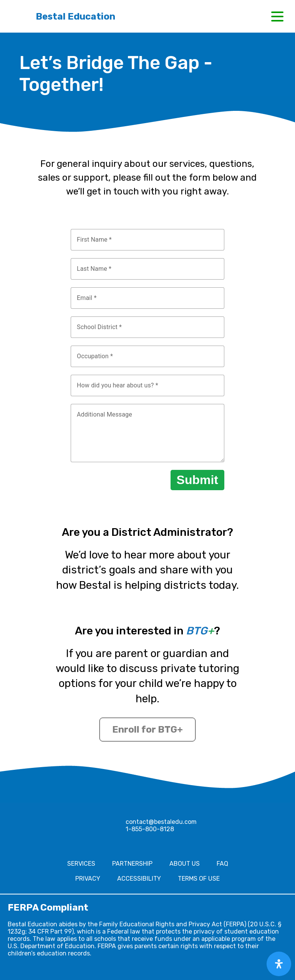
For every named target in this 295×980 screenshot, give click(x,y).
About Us (185, 864)
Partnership (132, 864)
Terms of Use (199, 879)
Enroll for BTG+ (147, 730)
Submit (197, 480)
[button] (277, 16)
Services (81, 864)
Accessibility (139, 879)
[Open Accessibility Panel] (279, 964)
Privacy (88, 879)
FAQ (222, 864)
